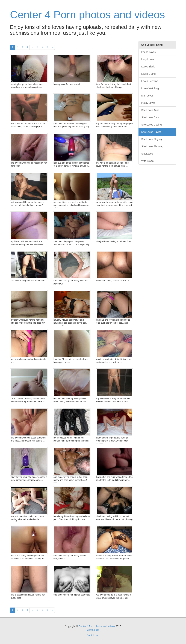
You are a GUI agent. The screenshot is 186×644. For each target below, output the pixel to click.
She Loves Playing (152, 139)
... (32, 47)
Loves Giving (148, 74)
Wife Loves (147, 161)
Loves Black (148, 67)
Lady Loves (148, 59)
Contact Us (93, 630)
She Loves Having (151, 132)
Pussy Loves (148, 103)
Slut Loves (147, 154)
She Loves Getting (151, 125)
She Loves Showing (152, 146)
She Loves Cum (150, 117)
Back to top (93, 635)
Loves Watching (150, 88)
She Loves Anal (150, 110)
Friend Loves (148, 52)
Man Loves (147, 96)
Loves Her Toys (150, 81)
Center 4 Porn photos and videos (88, 15)
